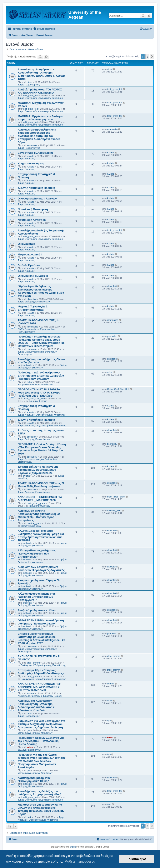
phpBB (73, 847)
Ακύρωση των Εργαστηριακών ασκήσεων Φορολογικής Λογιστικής (41, 569)
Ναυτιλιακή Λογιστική (32, 220)
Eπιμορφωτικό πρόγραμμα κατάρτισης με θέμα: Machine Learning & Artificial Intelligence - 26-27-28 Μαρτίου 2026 (42, 638)
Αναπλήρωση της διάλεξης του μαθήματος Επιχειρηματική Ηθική (39, 793)
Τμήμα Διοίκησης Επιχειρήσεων (34, 302)
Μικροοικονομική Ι (30, 254)
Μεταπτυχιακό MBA (31, 526)
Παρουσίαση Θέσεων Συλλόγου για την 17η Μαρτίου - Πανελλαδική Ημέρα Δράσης (41, 741)
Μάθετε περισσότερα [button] (80, 861)
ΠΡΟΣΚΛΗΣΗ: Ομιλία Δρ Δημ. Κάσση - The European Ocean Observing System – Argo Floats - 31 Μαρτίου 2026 (42, 449)
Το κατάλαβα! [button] (137, 859)
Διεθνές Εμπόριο (29, 265)
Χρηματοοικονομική (31, 163)
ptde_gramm (33, 663)
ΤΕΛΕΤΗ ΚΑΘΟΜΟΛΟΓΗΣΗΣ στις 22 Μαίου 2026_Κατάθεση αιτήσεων (41, 485)
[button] (152, 57)
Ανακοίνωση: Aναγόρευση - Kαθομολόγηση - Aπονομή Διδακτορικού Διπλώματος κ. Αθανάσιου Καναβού (36, 706)
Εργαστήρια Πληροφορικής (36, 153)
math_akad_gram (36, 503)
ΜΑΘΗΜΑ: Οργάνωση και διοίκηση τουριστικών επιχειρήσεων (41, 118)
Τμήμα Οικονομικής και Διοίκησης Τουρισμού (40, 98)
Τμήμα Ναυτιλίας (26, 159)
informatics (32, 327)
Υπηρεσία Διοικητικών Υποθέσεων (35, 385)
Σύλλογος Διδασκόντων (29, 750)
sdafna (30, 693)
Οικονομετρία (26, 244)
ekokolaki (32, 299)
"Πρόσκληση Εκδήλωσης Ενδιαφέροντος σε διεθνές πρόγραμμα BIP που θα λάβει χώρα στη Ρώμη (41, 291)
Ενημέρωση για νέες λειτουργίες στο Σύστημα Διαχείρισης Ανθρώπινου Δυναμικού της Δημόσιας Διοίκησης (41, 724)
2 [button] (147, 57)
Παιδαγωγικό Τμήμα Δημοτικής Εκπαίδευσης (43, 665)
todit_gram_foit (30, 95)
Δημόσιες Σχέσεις (38, 401)
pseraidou (32, 349)
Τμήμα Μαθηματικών (40, 506)
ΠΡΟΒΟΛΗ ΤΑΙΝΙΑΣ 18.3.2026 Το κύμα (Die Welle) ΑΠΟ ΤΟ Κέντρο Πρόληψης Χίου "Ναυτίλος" (39, 393)
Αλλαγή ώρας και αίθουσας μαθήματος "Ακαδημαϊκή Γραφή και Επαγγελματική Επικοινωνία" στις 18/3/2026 (41, 536)
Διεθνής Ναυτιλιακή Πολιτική (36, 188)
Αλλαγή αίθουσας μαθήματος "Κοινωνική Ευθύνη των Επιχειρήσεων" (37, 554)
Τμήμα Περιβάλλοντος (29, 148)
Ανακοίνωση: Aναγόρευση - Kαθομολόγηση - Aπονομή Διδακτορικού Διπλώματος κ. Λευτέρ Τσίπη (41, 74)
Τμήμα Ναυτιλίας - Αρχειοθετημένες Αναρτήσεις (42, 415)
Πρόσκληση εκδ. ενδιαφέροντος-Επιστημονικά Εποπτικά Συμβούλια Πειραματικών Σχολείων (41, 376)
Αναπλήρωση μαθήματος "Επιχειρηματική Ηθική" (34, 779)
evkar (30, 382)
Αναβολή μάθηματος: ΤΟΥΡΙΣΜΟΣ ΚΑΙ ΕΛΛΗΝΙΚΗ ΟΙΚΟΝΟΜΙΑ (40, 91)
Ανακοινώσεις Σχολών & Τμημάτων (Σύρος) (40, 696)
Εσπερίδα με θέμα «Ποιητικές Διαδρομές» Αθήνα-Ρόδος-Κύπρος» (41, 672)
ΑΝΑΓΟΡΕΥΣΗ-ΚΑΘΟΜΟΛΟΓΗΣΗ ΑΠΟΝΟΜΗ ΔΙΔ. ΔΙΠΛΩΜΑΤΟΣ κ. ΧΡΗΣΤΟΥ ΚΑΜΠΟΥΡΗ (39, 687)
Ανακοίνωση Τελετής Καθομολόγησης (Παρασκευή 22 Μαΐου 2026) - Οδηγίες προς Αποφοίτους (39, 515)
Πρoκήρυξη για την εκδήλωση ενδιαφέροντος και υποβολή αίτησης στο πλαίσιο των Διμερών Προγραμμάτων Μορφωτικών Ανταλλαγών (42, 761)
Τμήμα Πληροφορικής (29, 85)
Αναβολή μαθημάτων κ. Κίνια (37, 610)
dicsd (30, 82)
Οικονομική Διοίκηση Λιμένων (37, 199)
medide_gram (34, 523)
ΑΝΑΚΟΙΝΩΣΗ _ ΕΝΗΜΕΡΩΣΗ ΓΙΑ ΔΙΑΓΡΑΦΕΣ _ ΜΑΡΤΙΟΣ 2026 (40, 499)
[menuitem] (44, 29)
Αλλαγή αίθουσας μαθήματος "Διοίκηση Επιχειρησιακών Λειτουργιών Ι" (37, 597)
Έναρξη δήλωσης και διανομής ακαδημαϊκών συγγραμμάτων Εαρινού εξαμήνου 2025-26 (38, 470)
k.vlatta (31, 156)
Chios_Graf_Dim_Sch (34, 398)
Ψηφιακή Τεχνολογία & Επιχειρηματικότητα (33, 308)
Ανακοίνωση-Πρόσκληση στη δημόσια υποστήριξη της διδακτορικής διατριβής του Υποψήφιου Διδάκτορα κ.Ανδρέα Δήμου (39, 136)
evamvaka (32, 145)
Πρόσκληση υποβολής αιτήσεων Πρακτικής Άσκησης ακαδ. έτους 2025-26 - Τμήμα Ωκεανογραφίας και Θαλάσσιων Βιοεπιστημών (41, 341)
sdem (30, 747)
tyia (29, 730)
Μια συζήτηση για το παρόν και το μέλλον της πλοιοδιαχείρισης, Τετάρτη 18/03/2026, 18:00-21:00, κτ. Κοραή (41, 809)
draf (29, 817)
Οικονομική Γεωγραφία (33, 276)
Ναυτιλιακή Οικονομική (33, 209)
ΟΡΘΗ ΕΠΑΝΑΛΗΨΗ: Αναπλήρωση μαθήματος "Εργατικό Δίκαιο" (41, 622)
